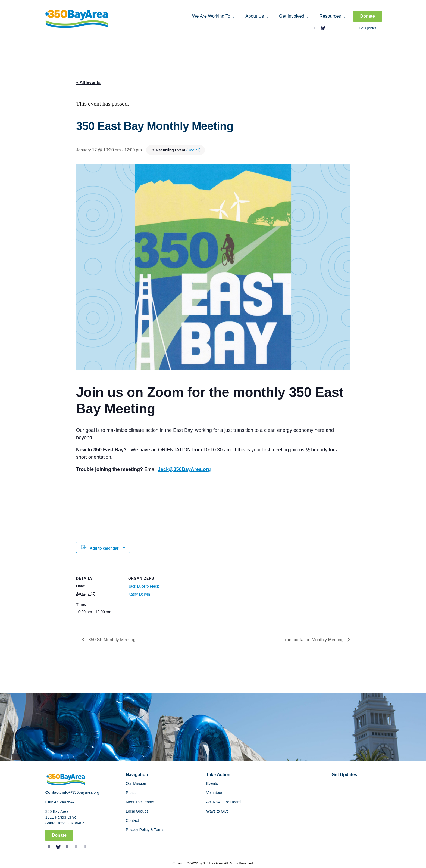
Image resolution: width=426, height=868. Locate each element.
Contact (132, 820)
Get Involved (294, 16)
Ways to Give (217, 811)
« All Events (88, 83)
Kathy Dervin (139, 594)
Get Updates (368, 28)
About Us (257, 16)
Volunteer (214, 793)
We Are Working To (213, 16)
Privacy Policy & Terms (145, 830)
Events (212, 783)
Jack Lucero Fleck (144, 586)
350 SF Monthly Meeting (111, 640)
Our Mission (136, 783)
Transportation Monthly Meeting (314, 640)
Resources (332, 16)
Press (131, 793)
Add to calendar (104, 548)
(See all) (193, 150)
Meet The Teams (140, 802)
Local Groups (137, 811)
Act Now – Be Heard (223, 802)
